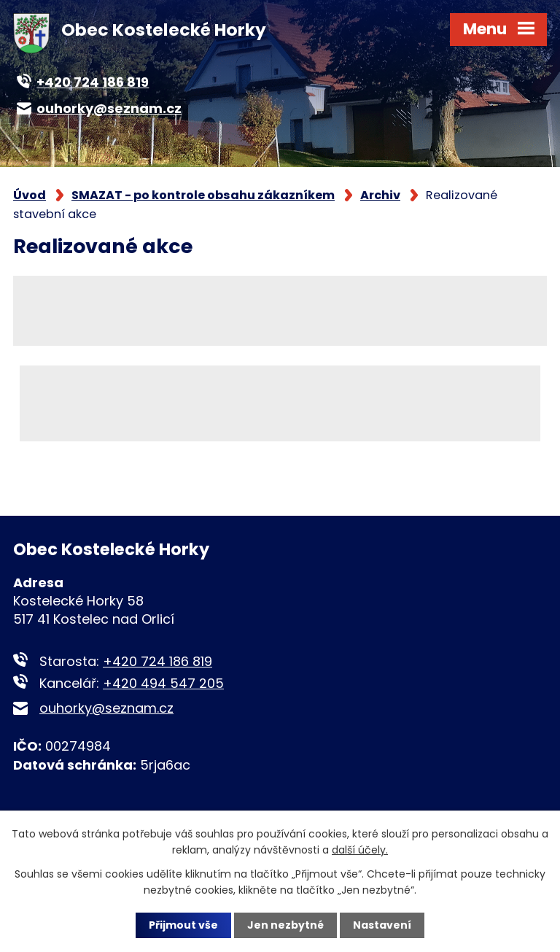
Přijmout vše (183, 925)
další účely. (360, 850)
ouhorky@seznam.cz (106, 708)
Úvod (30, 195)
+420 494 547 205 (163, 683)
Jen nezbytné (285, 925)
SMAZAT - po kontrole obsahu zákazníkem (203, 195)
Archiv (380, 195)
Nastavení (382, 925)
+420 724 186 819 (157, 661)
